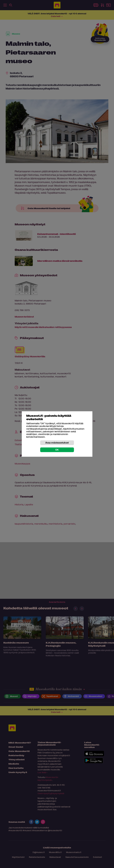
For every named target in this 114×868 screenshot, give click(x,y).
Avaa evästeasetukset (57, 443)
